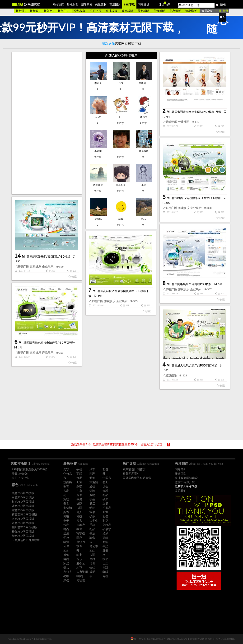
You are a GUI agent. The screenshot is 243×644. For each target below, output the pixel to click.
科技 (79, 516)
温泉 (92, 512)
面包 (105, 516)
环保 (66, 546)
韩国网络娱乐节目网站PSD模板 (192, 284)
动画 (92, 508)
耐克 (105, 521)
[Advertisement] (47, 123)
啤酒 (66, 542)
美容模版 (175, 11)
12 (162, 4)
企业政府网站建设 (186, 478)
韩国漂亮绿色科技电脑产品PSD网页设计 (49, 343)
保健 (79, 499)
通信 (92, 486)
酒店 (92, 504)
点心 (105, 486)
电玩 (105, 568)
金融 (105, 491)
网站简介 (181, 469)
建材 (92, 559)
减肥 (92, 572)
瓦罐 (79, 474)
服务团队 (181, 474)
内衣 (79, 491)
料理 (92, 474)
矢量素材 (101, 5)
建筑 (105, 538)
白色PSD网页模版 (23, 497)
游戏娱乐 (171, 122)
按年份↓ (63, 11)
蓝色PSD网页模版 (23, 506)
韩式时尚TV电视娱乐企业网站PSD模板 (196, 198)
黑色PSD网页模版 (23, 493)
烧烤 (92, 568)
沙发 (66, 525)
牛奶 (105, 546)
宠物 (66, 499)
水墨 (79, 478)
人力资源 (82, 572)
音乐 (79, 559)
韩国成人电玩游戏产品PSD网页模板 (194, 366)
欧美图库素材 (131, 474)
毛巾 (66, 576)
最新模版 (143, 11)
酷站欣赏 (72, 5)
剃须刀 (81, 542)
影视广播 (171, 208)
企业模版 (112, 11)
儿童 (79, 482)
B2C (92, 551)
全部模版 (80, 11)
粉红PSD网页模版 (23, 532)
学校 (66, 538)
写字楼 (81, 533)
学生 (92, 499)
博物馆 (81, 580)
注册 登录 (222, 11)
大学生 (94, 521)
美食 (66, 504)
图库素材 (87, 5)
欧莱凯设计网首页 (134, 469)
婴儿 (105, 482)
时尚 (66, 529)
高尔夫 (68, 572)
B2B (66, 551)
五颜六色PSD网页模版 (26, 540)
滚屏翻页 (207, 11)
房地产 (81, 525)
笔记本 (94, 546)
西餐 (105, 469)
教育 (66, 486)
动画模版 (127, 11)
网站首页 (58, 5)
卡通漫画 (183, 122)
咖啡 (105, 572)
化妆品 (68, 474)
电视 (105, 576)
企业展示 (196, 208)
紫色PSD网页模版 (23, 510)
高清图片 (115, 5)
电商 (66, 559)
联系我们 (181, 491)
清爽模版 (191, 11)
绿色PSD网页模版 (23, 536)
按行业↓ (21, 11)
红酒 (105, 504)
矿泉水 (107, 529)
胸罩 (79, 495)
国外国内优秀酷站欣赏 (137, 478)
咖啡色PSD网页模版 (24, 527)
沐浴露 (94, 482)
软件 (79, 546)
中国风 (107, 478)
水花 (79, 568)
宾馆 (66, 512)
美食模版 (159, 11)
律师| (79, 576)
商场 (105, 542)
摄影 (105, 499)
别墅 (79, 486)
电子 (66, 521)
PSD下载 (129, 5)
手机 (79, 469)
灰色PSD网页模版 (23, 519)
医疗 (79, 538)
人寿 (66, 491)
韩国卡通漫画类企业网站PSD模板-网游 (196, 112)
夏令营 (81, 563)
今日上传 (96, 11)
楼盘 (79, 521)
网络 (66, 516)
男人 (79, 512)
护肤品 (107, 508)
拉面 (79, 508)
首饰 (66, 555)
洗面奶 (68, 482)
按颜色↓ (49, 11)
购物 (92, 495)
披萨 (79, 504)
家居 (66, 563)
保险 (92, 491)
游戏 (92, 478)
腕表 (105, 551)
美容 (66, 469)
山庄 (105, 563)
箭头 (66, 568)
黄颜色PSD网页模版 (24, 514)
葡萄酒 (68, 508)
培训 (92, 563)
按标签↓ (35, 11)
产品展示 (48, 353)
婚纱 (105, 533)
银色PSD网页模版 (23, 523)
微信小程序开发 (185, 482)
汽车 (92, 469)
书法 (92, 533)
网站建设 (144, 5)
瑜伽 (92, 538)
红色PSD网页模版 (23, 502)
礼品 (105, 495)
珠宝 (79, 555)
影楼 (66, 580)
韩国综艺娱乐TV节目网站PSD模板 (48, 257)
